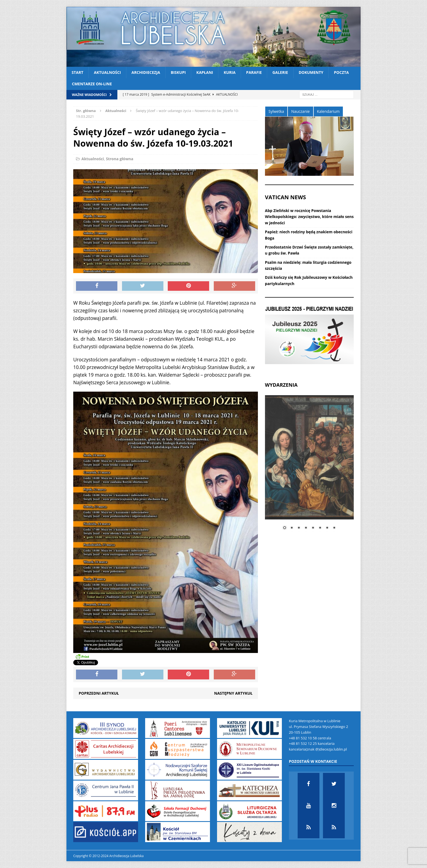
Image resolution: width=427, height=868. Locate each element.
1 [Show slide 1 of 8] (285, 528)
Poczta (341, 72)
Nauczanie (300, 111)
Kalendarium (328, 111)
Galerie (280, 72)
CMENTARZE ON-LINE (92, 84)
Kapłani (205, 72)
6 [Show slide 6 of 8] (320, 528)
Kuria (229, 72)
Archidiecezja (146, 72)
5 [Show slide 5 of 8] (313, 528)
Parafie (254, 72)
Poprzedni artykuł (99, 693)
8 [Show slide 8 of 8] (334, 528)
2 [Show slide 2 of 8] (292, 528)
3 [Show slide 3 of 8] (299, 528)
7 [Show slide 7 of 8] (327, 528)
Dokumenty (311, 72)
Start (77, 72)
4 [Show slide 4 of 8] (306, 528)
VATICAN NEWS (286, 197)
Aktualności (107, 72)
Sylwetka (276, 111)
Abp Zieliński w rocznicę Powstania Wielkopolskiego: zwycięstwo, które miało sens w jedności (309, 217)
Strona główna (120, 159)
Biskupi (178, 72)
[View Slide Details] (309, 335)
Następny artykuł (233, 693)
